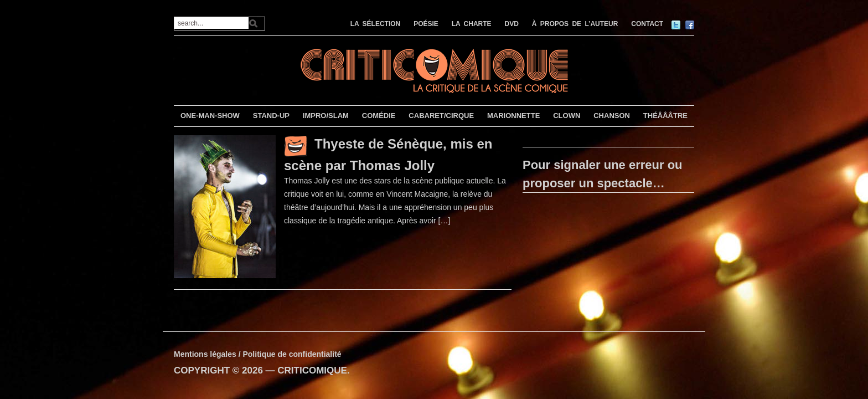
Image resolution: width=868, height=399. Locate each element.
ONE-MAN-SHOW (210, 116)
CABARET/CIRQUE (441, 116)
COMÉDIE (379, 116)
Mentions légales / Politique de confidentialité (258, 354)
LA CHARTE (472, 24)
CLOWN (567, 116)
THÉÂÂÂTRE (665, 116)
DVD (512, 24)
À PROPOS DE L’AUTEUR (575, 24)
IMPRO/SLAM (326, 116)
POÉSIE (426, 24)
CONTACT (647, 24)
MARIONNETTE (513, 116)
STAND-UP (271, 116)
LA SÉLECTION (376, 24)
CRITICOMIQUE (312, 370)
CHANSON (612, 116)
